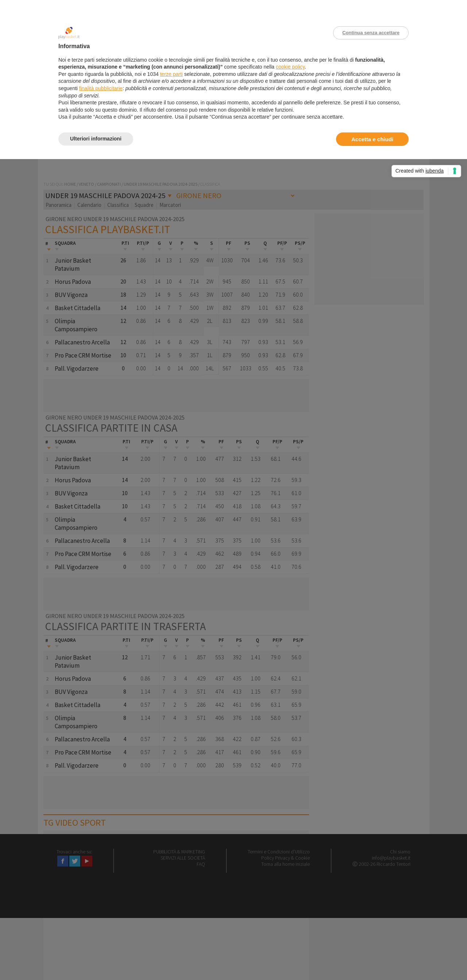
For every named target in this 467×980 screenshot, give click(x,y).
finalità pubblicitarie (101, 88)
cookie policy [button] (290, 67)
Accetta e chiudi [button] (372, 139)
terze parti (171, 74)
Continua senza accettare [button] (371, 33)
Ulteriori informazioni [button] (96, 139)
